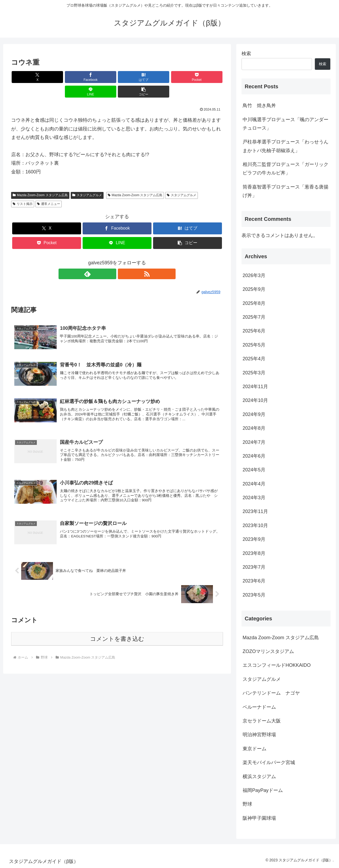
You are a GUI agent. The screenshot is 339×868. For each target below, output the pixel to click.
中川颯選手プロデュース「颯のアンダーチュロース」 (286, 124)
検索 (246, 54)
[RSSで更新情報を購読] (123, 259)
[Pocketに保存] (135, 77)
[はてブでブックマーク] (99, 77)
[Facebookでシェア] (64, 77)
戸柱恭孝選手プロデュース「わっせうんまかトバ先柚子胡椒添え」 (286, 146)
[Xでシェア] (28, 77)
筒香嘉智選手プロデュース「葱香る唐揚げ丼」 (286, 191)
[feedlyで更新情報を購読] (111, 259)
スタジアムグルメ (87, 181)
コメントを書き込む (117, 629)
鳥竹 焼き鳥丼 (259, 106)
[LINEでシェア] (171, 77)
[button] (206, 77)
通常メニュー (49, 189)
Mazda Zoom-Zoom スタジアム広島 (40, 181)
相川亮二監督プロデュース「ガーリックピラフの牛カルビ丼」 (286, 169)
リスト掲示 (23, 189)
